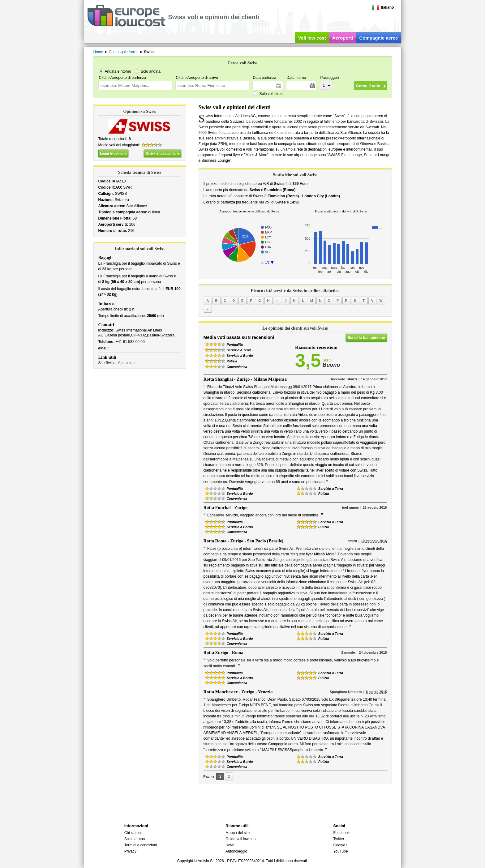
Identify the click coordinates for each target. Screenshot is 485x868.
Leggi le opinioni (114, 153)
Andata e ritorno (118, 71)
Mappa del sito (238, 833)
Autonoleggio (236, 851)
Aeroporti (343, 38)
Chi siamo (133, 833)
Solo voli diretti (272, 94)
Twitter (339, 839)
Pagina (209, 776)
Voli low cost (312, 38)
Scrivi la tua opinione (163, 153)
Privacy (130, 851)
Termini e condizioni (141, 845)
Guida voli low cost (241, 839)
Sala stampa (135, 839)
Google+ (340, 845)
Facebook (341, 833)
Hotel (230, 845)
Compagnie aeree (378, 38)
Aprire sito (126, 363)
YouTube (340, 851)
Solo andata (151, 71)
